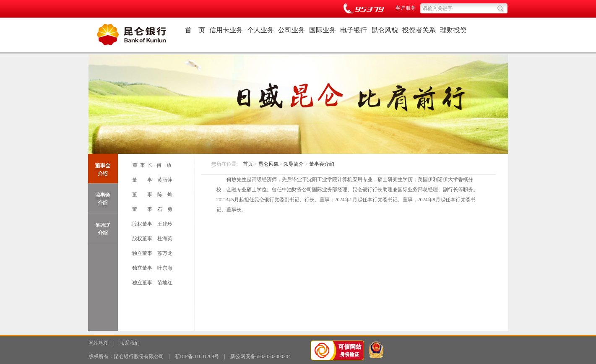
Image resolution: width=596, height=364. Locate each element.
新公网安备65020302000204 (260, 356)
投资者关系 (419, 30)
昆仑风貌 (385, 30)
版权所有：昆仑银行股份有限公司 (126, 356)
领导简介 (294, 164)
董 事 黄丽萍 (152, 180)
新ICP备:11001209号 (197, 356)
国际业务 (323, 30)
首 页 (195, 30)
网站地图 (99, 343)
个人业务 (260, 30)
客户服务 (406, 8)
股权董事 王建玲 (152, 224)
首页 (248, 164)
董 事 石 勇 (152, 209)
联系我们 (130, 343)
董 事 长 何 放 (152, 165)
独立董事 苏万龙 (152, 253)
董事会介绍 (322, 164)
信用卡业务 (226, 30)
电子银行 (354, 30)
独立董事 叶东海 (152, 268)
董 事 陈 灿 (152, 195)
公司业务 (291, 30)
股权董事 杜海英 (152, 239)
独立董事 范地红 (152, 283)
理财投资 (453, 30)
